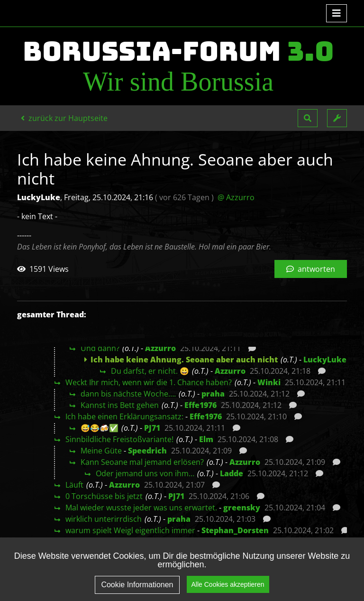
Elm (206, 439)
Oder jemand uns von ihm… (145, 473)
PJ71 (152, 428)
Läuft (74, 485)
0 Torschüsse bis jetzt (104, 496)
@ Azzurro (236, 197)
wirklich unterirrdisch (104, 519)
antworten (311, 269)
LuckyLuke (325, 360)
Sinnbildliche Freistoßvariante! (119, 439)
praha (213, 394)
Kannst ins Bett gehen (120, 405)
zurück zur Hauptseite (64, 118)
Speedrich (147, 451)
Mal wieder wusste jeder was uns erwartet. (141, 508)
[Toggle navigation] (337, 13)
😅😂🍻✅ (100, 428)
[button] (308, 118)
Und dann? (100, 348)
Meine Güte (101, 451)
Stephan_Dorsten (235, 530)
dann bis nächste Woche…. (128, 394)
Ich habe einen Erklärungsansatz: (124, 416)
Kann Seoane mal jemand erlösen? (142, 462)
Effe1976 (200, 405)
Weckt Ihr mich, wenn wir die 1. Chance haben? (149, 382)
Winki (269, 382)
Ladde (232, 473)
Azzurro (160, 348)
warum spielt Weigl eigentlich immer (130, 530)
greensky (242, 508)
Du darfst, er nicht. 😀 (150, 371)
